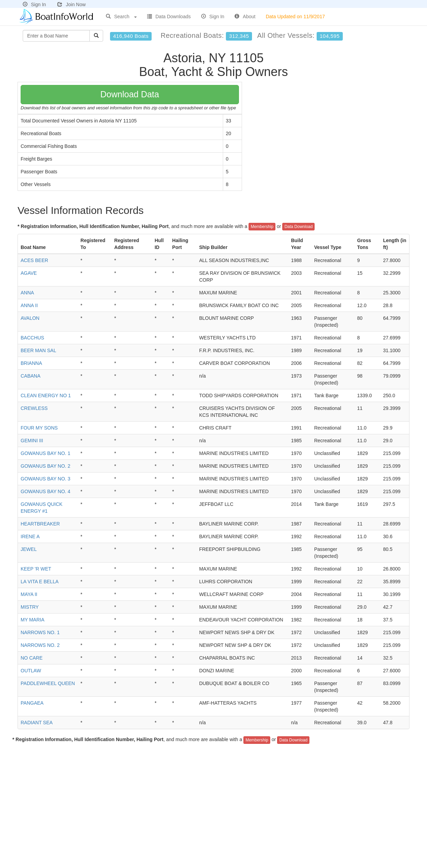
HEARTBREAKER (40, 524)
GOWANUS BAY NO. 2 (45, 466)
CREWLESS (34, 408)
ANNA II (29, 305)
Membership (262, 227)
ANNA (27, 293)
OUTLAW (31, 671)
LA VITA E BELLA (40, 582)
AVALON (30, 318)
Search (121, 17)
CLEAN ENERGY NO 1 (46, 395)
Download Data (130, 94)
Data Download (298, 227)
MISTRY (30, 607)
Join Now (72, 4)
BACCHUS (32, 338)
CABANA (31, 376)
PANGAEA (32, 703)
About (245, 17)
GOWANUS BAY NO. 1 (45, 453)
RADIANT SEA (37, 723)
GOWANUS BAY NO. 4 (45, 491)
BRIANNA (31, 363)
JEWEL (29, 549)
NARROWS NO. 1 (40, 632)
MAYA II (29, 594)
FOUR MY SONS (39, 428)
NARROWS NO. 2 (40, 645)
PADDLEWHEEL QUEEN (48, 683)
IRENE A (30, 536)
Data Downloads (169, 17)
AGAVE (29, 273)
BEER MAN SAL (38, 350)
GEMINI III (32, 441)
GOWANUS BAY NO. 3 (45, 479)
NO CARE (32, 658)
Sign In (34, 4)
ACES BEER (34, 260)
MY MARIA (32, 620)
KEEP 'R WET (36, 569)
